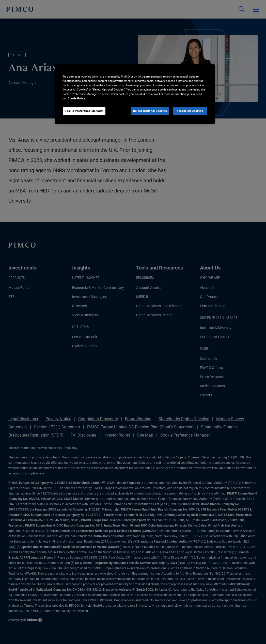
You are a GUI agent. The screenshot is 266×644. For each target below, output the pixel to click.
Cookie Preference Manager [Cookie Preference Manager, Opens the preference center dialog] (84, 111)
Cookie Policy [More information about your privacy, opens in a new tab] (76, 98)
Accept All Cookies (190, 111)
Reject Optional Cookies (150, 111)
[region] (135, 94)
